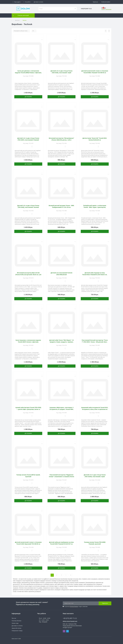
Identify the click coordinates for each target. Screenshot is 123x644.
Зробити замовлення (106, 9)
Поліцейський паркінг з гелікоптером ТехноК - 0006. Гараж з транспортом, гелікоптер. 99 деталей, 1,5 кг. (95, 207)
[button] (17, 2)
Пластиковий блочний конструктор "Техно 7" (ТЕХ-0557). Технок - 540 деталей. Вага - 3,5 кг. (95, 342)
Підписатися (105, 603)
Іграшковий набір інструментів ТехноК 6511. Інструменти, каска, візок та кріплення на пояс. (95, 409)
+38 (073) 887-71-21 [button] (70, 618)
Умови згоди (15, 623)
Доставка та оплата (38, 2)
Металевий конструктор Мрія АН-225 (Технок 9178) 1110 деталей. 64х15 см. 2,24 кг (28, 275)
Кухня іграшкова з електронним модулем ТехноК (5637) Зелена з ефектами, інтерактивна (28, 342)
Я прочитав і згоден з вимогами (76, 607)
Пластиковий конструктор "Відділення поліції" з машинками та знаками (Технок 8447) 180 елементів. (62, 477)
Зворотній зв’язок (16, 628)
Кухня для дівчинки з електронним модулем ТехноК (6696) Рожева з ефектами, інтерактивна (28, 73)
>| (71, 575)
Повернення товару (17, 631)
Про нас (14, 618)
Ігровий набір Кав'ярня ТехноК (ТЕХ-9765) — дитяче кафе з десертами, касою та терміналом (28, 409)
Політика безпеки (74, 607)
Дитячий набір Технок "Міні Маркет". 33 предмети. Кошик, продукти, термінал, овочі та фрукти (62, 342)
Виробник (17, 20)
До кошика (28, 97)
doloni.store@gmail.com (70, 621)
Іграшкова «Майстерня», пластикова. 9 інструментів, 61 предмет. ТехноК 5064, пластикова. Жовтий (62, 409)
